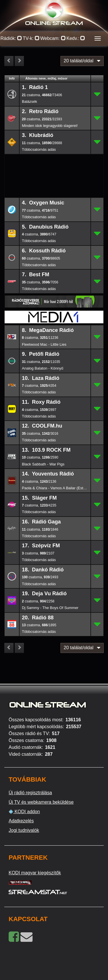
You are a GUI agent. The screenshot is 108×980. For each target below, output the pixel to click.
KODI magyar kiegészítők (35, 873)
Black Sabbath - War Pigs (43, 464)
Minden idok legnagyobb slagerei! (50, 126)
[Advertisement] (54, 164)
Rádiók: (11, 38)
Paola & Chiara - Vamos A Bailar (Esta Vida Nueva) (55, 488)
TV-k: (31, 38)
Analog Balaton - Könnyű (43, 368)
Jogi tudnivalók (24, 830)
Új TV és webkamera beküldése (41, 802)
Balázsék (30, 102)
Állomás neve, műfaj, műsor (46, 78)
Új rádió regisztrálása (30, 793)
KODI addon (24, 812)
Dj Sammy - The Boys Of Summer (50, 608)
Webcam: (53, 38)
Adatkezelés (21, 821)
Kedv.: (76, 38)
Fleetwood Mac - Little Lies (44, 344)
